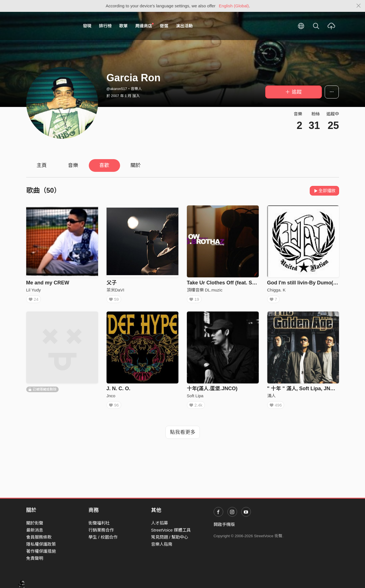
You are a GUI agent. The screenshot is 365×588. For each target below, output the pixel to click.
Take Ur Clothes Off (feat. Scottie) (227, 283)
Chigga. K (276, 290)
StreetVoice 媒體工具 (171, 530)
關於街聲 (35, 523)
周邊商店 (145, 26)
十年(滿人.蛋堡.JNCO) (212, 390)
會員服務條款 (39, 537)
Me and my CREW (48, 283)
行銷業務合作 (101, 530)
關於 (136, 165)
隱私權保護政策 (41, 544)
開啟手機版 (224, 524)
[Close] (359, 6)
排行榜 (105, 26)
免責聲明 (35, 558)
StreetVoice (49, 26)
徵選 (164, 26)
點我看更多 (183, 436)
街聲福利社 (99, 523)
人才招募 (160, 523)
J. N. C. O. (119, 390)
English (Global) (234, 6)
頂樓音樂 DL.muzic (205, 290)
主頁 (42, 165)
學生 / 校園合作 (103, 537)
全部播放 (325, 191)
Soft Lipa (195, 398)
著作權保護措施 (41, 551)
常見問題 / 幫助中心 (170, 537)
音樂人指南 (162, 544)
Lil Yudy (34, 290)
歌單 (123, 26)
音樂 (73, 165)
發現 (87, 26)
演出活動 (184, 26)
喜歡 (104, 165)
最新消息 (35, 530)
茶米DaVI (115, 290)
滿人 (271, 398)
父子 (112, 283)
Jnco (111, 398)
